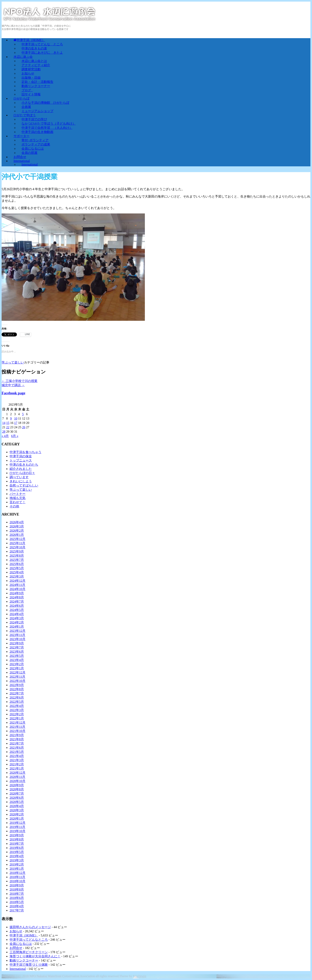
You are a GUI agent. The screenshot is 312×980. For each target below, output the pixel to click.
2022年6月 (17, 697)
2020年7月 (17, 793)
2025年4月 (17, 572)
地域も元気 (18, 498)
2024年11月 (17, 585)
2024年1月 (17, 627)
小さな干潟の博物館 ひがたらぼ (45, 103)
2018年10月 (18, 881)
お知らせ (16, 931)
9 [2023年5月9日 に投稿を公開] (11, 418)
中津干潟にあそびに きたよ (42, 53)
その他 (14, 506)
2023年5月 (17, 656)
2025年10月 (18, 547)
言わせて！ (18, 502)
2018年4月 (17, 906)
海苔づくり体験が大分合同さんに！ (35, 956)
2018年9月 (17, 885)
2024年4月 (17, 614)
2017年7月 (17, 910)
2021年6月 (17, 748)
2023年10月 (18, 639)
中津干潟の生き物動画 (37, 132)
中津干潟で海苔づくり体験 (29, 965)
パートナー (18, 494)
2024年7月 (17, 601)
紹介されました (21, 469)
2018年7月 (17, 894)
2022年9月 (17, 685)
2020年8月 (17, 789)
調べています (19, 477)
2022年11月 (17, 677)
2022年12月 (18, 672)
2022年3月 (17, 710)
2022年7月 (17, 693)
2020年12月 (18, 773)
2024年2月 (17, 622)
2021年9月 (17, 735)
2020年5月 (17, 802)
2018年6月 (17, 898)
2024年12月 (18, 581)
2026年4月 (17, 522)
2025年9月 (17, 551)
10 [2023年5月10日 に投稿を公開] (16, 418)
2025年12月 (18, 539)
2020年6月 (17, 798)
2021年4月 (17, 756)
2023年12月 (18, 631)
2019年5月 (17, 852)
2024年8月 (17, 597)
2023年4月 (17, 660)
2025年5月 (17, 568)
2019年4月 (17, 856)
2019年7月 (17, 844)
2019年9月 (17, 835)
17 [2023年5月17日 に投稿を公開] (16, 423)
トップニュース (21, 460)
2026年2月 (17, 531)
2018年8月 (17, 889)
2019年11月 (17, 827)
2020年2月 (17, 814)
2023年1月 (17, 668)
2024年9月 (17, 593)
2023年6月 (17, 652)
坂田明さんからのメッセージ (30, 927)
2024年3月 (17, 618)
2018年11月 (17, 877)
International (30, 164)
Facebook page (13, 393)
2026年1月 (17, 535)
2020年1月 (17, 819)
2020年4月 (17, 806)
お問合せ (16, 948)
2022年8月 (17, 689)
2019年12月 (18, 823)
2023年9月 (17, 643)
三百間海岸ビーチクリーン (29, 952)
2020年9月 (17, 785)
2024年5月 (17, 610)
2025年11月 (17, 543)
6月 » (15, 436)
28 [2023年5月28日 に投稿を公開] (4, 432)
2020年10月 (18, 781)
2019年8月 (17, 839)
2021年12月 (18, 723)
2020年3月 (17, 810)
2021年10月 (18, 731)
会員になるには (21, 944)
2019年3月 (17, 860)
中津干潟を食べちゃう (25, 452)
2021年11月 (17, 727)
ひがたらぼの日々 (22, 473)
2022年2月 (17, 714)
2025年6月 (17, 564)
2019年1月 (17, 869)
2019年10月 (18, 831)
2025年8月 (17, 556)
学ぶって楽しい (13, 362)
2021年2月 (17, 764)
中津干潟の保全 (21, 456)
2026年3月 (17, 526)
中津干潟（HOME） (24, 935)
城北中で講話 (13, 385)
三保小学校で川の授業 (19, 381)
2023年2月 (17, 664)
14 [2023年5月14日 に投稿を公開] (4, 423)
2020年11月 (17, 777)
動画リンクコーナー (24, 960)
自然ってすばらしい (24, 485)
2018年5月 (17, 902)
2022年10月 (18, 681)
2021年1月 (17, 768)
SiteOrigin (140, 976)
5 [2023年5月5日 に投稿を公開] (23, 414)
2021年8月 (17, 739)
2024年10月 (18, 589)
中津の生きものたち (24, 465)
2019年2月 (17, 864)
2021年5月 (17, 752)
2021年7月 (17, 743)
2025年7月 (17, 560)
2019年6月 (17, 848)
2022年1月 (17, 718)
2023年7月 (17, 647)
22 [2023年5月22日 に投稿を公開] (8, 427)
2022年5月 (17, 702)
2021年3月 (17, 760)
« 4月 (5, 436)
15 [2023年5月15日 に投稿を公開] (8, 423)
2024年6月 (17, 606)
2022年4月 (17, 706)
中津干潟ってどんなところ (29, 940)
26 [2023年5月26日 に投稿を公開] (24, 427)
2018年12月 (18, 873)
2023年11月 (17, 635)
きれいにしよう (21, 481)
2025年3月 (17, 576)
